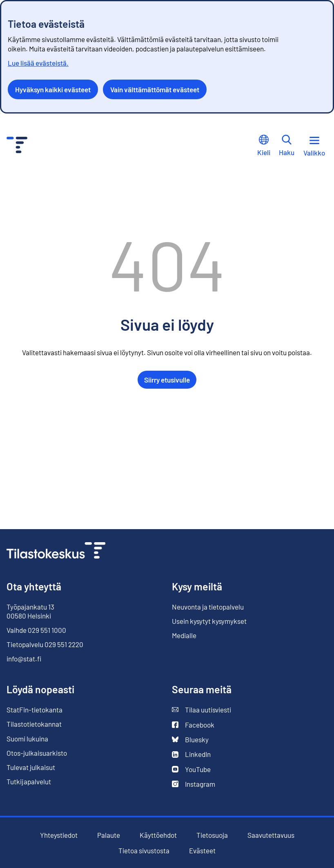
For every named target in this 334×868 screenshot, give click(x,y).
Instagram (194, 784)
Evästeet (202, 851)
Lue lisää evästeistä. (38, 63)
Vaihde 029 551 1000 (36, 630)
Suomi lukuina (27, 739)
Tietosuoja (212, 835)
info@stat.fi (24, 659)
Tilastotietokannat (34, 724)
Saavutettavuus (271, 835)
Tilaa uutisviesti (202, 710)
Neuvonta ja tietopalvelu (208, 607)
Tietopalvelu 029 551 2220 (45, 644)
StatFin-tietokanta (35, 710)
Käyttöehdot (158, 835)
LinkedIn (191, 754)
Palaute (109, 835)
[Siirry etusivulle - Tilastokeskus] (17, 146)
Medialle (184, 635)
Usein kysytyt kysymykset (209, 621)
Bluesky (190, 740)
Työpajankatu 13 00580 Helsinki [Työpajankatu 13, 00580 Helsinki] (30, 611)
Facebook (193, 725)
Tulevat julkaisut (31, 767)
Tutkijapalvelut (29, 781)
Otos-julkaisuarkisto (37, 753)
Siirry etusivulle (167, 380)
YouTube (191, 769)
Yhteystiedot (59, 835)
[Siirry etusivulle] (56, 551)
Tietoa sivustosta (144, 851)
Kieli (264, 146)
